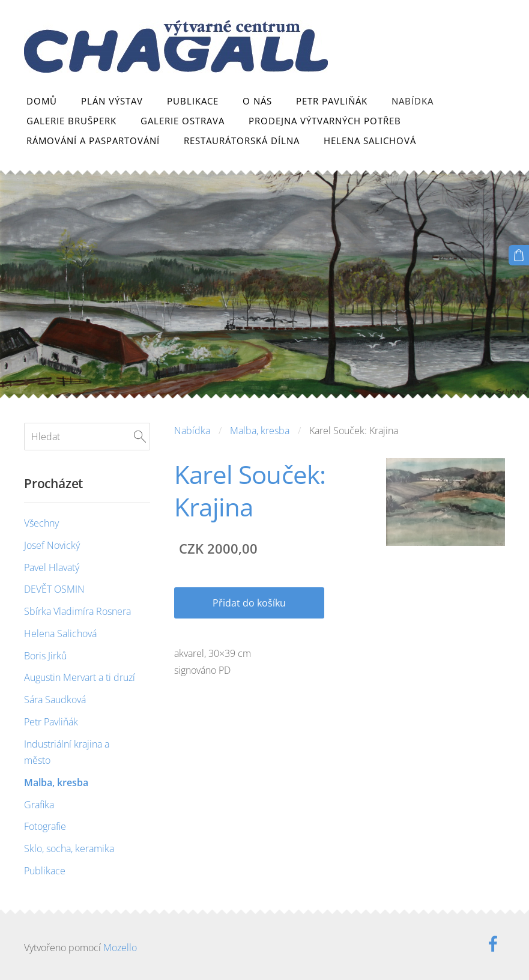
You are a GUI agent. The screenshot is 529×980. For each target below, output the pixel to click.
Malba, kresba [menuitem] (56, 782)
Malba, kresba (260, 431)
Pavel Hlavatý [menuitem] (52, 567)
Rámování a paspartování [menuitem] (93, 141)
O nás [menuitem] (257, 101)
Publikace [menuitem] (193, 101)
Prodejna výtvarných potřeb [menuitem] (325, 121)
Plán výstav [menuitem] (112, 101)
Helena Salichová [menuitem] (370, 141)
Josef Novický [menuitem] (52, 545)
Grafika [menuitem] (39, 805)
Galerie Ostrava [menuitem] (183, 121)
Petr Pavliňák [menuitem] (332, 101)
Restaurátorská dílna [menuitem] (242, 141)
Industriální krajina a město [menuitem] (67, 752)
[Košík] (519, 255)
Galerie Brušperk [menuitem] (71, 121)
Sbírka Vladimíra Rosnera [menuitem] (77, 611)
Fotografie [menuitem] (45, 826)
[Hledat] (87, 437)
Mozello (120, 948)
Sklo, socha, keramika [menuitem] (69, 848)
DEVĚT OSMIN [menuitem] (54, 589)
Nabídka (192, 431)
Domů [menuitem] (42, 101)
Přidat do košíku (249, 603)
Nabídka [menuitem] (413, 101)
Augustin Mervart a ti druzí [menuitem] (80, 677)
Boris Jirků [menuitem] (45, 656)
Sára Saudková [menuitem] (55, 700)
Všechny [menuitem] (41, 523)
